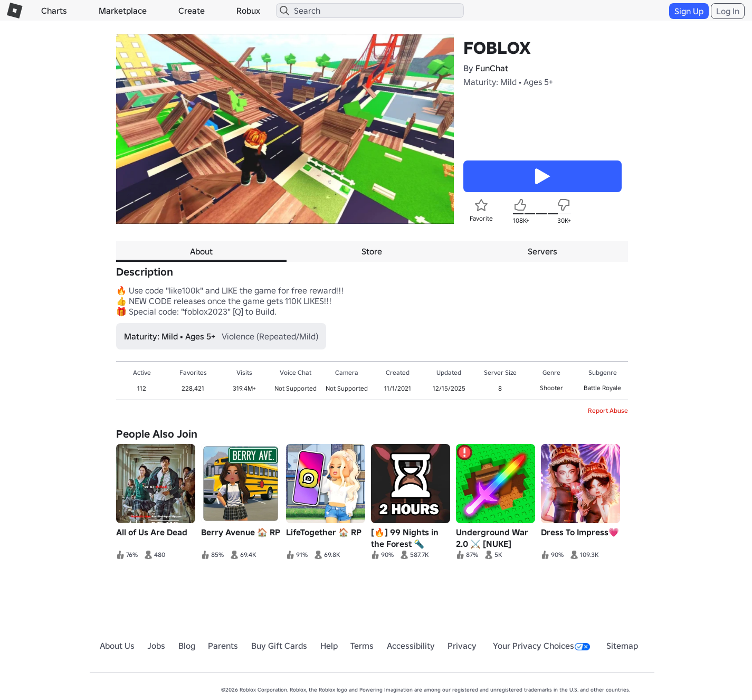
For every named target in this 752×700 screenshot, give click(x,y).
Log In (728, 11)
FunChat (492, 68)
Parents (223, 646)
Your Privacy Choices (541, 646)
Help (329, 646)
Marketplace (123, 11)
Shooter (551, 388)
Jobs (156, 646)
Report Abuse (608, 410)
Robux (248, 11)
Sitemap (622, 646)
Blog (187, 646)
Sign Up (689, 11)
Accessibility (411, 646)
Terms (362, 646)
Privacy (462, 646)
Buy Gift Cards (279, 646)
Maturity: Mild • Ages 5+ (508, 82)
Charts (54, 11)
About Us (117, 646)
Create (192, 11)
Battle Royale (602, 388)
